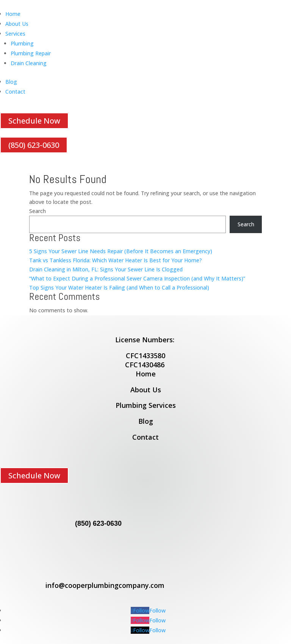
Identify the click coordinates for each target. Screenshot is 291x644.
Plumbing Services (146, 405)
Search (38, 211)
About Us (17, 24)
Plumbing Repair (31, 53)
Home (13, 14)
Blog (11, 82)
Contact (15, 92)
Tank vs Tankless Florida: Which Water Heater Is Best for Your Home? (116, 260)
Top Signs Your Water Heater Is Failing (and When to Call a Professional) (119, 288)
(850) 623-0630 (34, 145)
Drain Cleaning (29, 63)
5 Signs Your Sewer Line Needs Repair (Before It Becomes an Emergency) (121, 251)
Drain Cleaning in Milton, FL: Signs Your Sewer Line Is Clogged (106, 269)
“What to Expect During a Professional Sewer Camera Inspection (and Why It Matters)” (137, 278)
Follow (157, 610)
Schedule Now (34, 121)
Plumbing (22, 43)
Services (15, 34)
